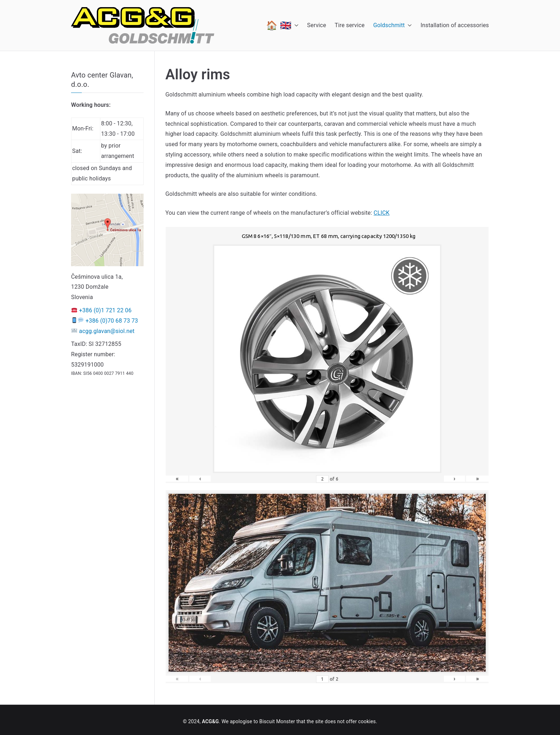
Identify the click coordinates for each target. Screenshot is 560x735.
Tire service (350, 25)
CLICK (382, 213)
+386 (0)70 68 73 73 (112, 321)
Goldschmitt (393, 26)
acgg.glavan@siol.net (107, 331)
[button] (295, 25)
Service (317, 25)
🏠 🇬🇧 (282, 25)
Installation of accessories (455, 25)
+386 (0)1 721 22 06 (105, 310)
